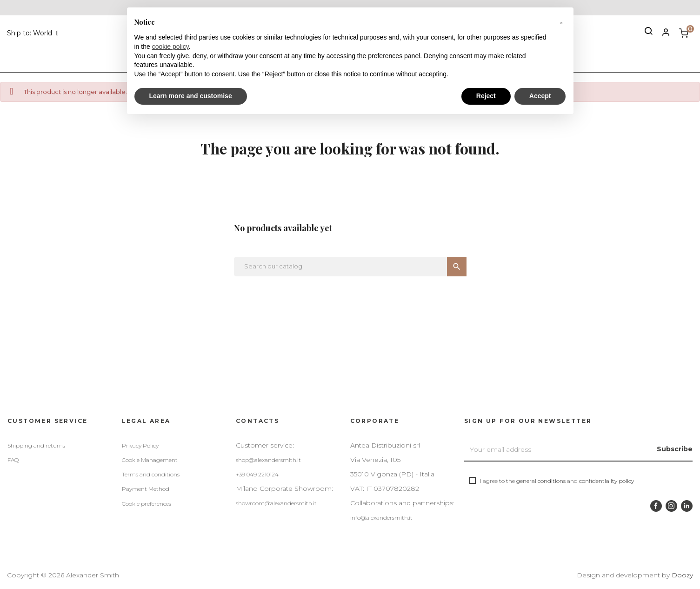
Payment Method (146, 489)
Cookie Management (150, 460)
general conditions (541, 481)
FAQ (13, 460)
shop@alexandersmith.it (268, 460)
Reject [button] (486, 96)
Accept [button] (540, 96)
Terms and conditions (151, 474)
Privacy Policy (140, 445)
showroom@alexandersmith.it (276, 503)
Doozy (682, 575)
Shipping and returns (36, 445)
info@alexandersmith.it (381, 518)
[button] (561, 22)
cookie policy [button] (170, 47)
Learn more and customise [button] (191, 96)
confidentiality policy (607, 481)
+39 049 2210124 (257, 474)
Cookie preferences (147, 504)
